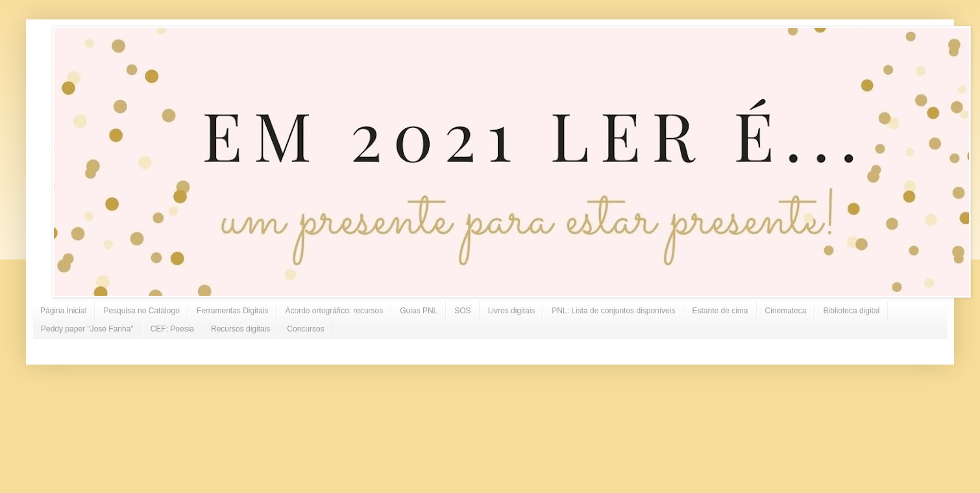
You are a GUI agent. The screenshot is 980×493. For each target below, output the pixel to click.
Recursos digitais (240, 329)
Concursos (305, 329)
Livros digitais (512, 311)
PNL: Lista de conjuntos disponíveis (613, 311)
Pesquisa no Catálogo (141, 311)
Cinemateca (786, 311)
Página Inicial (63, 311)
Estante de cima (720, 311)
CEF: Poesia (172, 329)
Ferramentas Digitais (233, 311)
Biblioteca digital (852, 311)
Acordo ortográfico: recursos (335, 311)
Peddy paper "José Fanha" (87, 329)
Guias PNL (419, 311)
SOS (462, 311)
